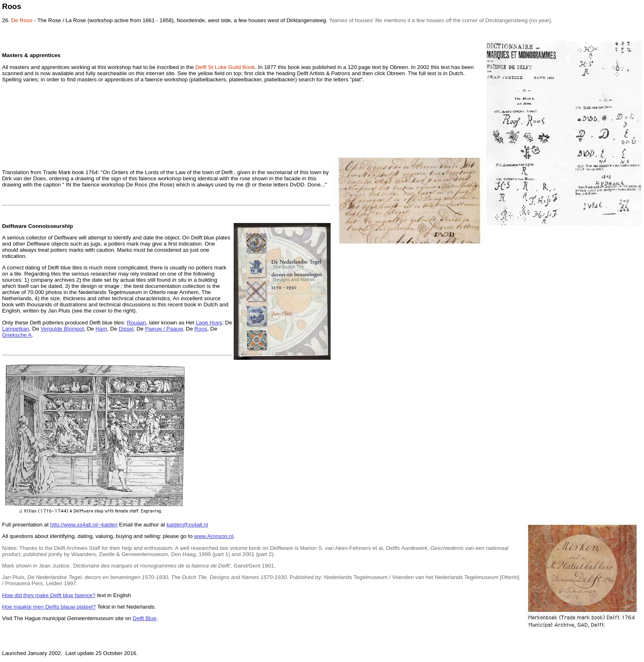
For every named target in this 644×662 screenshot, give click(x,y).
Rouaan (137, 323)
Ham (101, 329)
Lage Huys (209, 323)
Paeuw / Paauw (164, 329)
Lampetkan (16, 329)
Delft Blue (145, 618)
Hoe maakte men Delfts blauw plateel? (49, 607)
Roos (201, 329)
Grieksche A (17, 335)
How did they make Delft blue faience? (49, 595)
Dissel (126, 329)
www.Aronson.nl (214, 536)
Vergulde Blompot (62, 329)
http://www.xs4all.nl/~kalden (84, 525)
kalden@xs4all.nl (187, 525)
